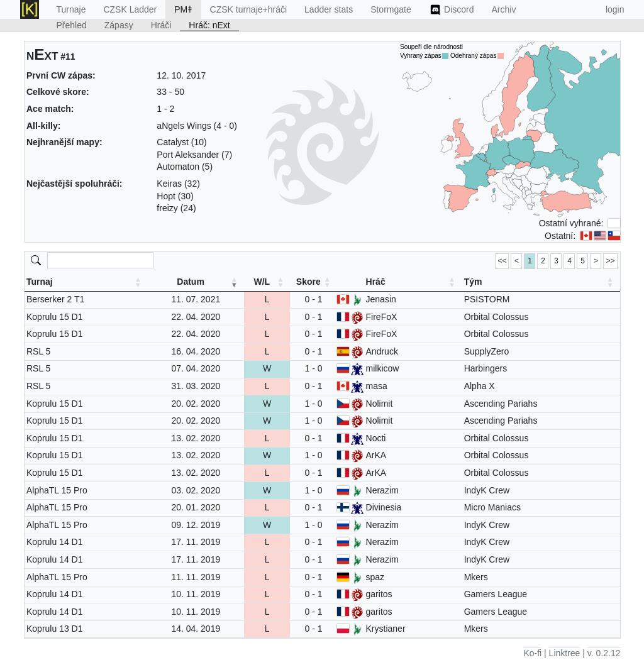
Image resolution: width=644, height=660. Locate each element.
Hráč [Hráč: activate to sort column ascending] (376, 282)
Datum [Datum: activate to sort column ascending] (191, 282)
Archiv (504, 9)
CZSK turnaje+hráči (249, 9)
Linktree (565, 653)
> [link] (596, 261)
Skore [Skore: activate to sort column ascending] (308, 282)
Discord (452, 10)
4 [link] (569, 261)
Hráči (161, 25)
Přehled (72, 25)
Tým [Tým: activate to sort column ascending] (473, 282)
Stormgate (391, 9)
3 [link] (556, 261)
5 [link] (583, 261)
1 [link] (530, 261)
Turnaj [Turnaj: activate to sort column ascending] (40, 282)
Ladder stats (329, 9)
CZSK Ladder (130, 9)
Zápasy (119, 25)
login (615, 9)
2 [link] (543, 261)
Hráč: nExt (209, 25)
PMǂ (183, 9)
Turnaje (71, 9)
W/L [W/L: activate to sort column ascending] (262, 282)
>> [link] (610, 261)
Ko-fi (532, 653)
